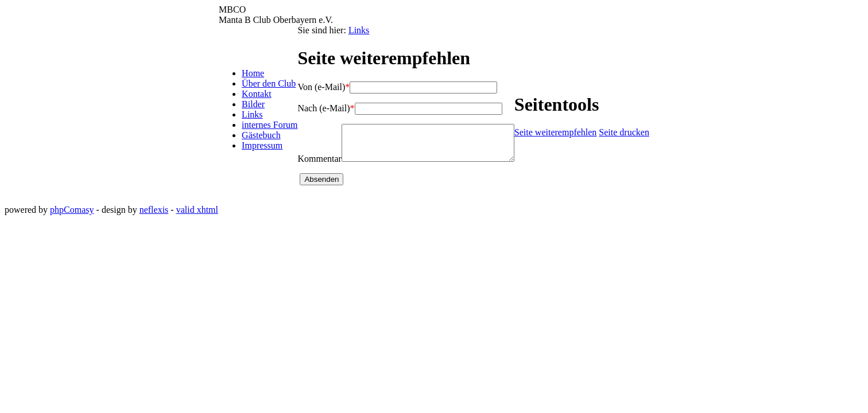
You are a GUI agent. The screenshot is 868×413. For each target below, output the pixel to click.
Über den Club (259, 87)
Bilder (243, 108)
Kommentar (309, 165)
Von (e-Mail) (314, 87)
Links (242, 118)
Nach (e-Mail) (316, 108)
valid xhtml (197, 217)
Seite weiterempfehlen (565, 136)
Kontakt (247, 97)
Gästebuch (251, 139)
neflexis (154, 217)
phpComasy (72, 217)
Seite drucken (634, 136)
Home (243, 77)
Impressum (252, 149)
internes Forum (260, 128)
